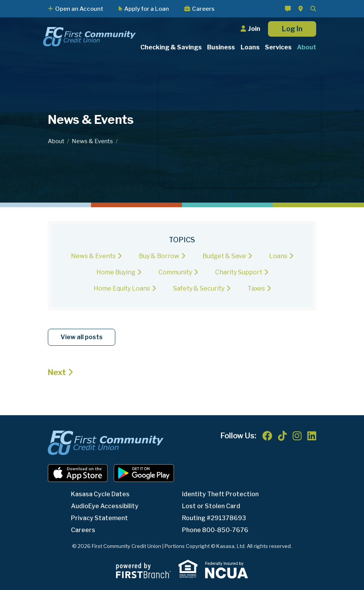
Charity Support (239, 272)
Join (254, 29)
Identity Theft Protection (220, 494)
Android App (144, 473)
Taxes (256, 288)
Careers (203, 9)
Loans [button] (250, 47)
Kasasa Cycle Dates (100, 494)
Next (57, 372)
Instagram (297, 436)
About (56, 141)
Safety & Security (199, 288)
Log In (292, 29)
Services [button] (278, 47)
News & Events (92, 141)
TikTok (282, 436)
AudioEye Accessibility (105, 506)
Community (175, 272)
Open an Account (79, 9)
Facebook (267, 436)
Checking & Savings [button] (171, 47)
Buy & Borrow (159, 256)
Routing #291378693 (214, 518)
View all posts (82, 337)
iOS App (78, 473)
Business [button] (221, 47)
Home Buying (116, 272)
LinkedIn (312, 436)
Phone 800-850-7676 (215, 530)
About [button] (307, 47)
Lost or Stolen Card (211, 506)
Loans (278, 256)
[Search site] (313, 9)
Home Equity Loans (122, 288)
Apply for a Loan (147, 9)
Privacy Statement (99, 518)
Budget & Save (224, 256)
